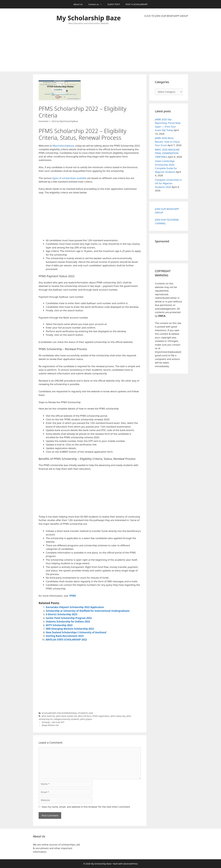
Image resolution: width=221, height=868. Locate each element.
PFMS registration (101, 716)
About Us (78, 4)
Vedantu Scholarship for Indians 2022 (68, 622)
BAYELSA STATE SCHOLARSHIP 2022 (66, 640)
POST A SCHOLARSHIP (137, 4)
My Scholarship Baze (89, 18)
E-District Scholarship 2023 (62, 614)
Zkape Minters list (50, 725)
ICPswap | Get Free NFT (53, 722)
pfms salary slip (118, 716)
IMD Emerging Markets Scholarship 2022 (70, 629)
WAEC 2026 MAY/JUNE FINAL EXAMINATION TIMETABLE (167, 153)
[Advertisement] (166, 45)
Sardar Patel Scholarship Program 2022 (69, 618)
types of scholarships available (69, 178)
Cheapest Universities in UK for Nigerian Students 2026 (168, 183)
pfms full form (85, 716)
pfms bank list (48, 716)
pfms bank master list (66, 716)
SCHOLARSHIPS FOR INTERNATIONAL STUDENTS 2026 (67, 713)
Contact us (96, 4)
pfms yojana (86, 719)
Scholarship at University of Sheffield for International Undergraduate (88, 611)
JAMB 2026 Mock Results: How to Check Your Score (167, 142)
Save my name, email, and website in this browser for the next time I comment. (86, 807)
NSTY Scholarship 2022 (59, 625)
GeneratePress (130, 864)
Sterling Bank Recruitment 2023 (65, 636)
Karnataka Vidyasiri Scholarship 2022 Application (75, 607)
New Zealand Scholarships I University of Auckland (76, 632)
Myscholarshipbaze (63, 146)
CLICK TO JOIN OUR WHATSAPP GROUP (166, 16)
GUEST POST (114, 4)
